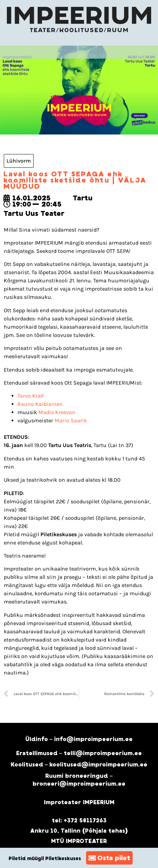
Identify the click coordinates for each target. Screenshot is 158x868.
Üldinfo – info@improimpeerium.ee (79, 739)
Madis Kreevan (57, 412)
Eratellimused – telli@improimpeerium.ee (79, 753)
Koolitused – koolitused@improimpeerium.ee (79, 765)
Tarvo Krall (31, 396)
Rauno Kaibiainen (40, 404)
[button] (78, 48)
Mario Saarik (71, 420)
